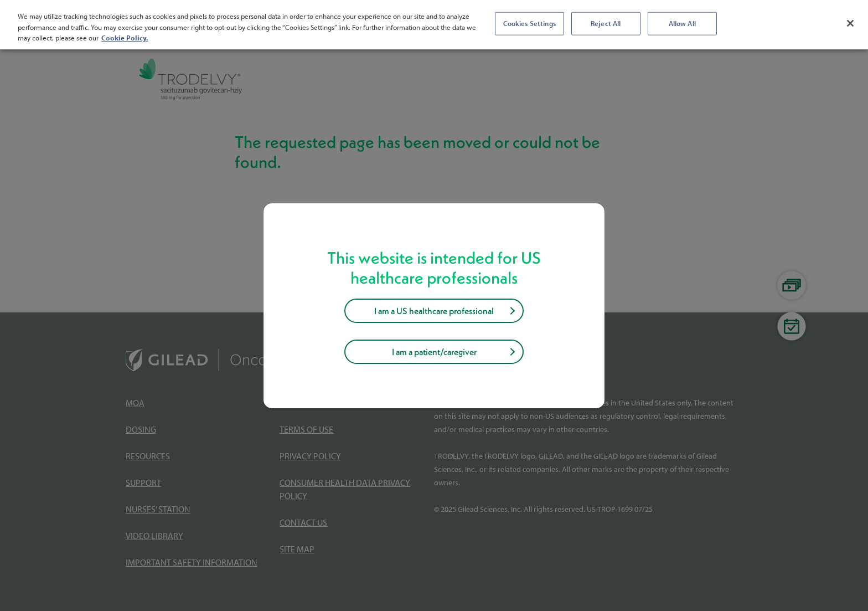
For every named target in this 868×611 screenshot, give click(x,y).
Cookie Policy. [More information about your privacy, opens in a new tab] (125, 38)
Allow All (682, 23)
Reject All (606, 23)
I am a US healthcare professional (434, 311)
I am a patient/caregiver (434, 352)
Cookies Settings (529, 23)
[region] (434, 25)
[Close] (850, 23)
